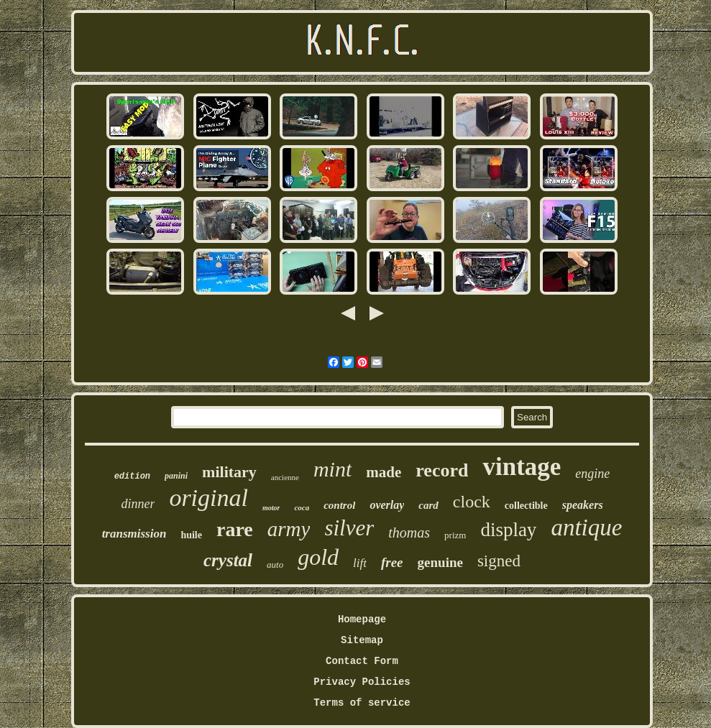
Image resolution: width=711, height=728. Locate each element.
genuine (440, 562)
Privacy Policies (362, 682)
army (289, 529)
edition (132, 476)
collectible (526, 506)
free (392, 562)
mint (332, 469)
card (428, 505)
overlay (387, 505)
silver (349, 528)
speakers (583, 505)
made (384, 472)
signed (499, 561)
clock (472, 502)
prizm (455, 535)
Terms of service (362, 703)
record (442, 470)
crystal (228, 560)
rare (235, 529)
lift (360, 563)
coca (302, 507)
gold (318, 557)
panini (176, 476)
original (208, 498)
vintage (522, 467)
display (508, 530)
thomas (409, 533)
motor (271, 508)
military (229, 472)
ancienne (285, 477)
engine (592, 474)
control (339, 505)
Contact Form (362, 661)
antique (586, 527)
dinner (138, 504)
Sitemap (362, 640)
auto (275, 565)
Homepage (362, 619)
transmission (134, 534)
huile (191, 535)
